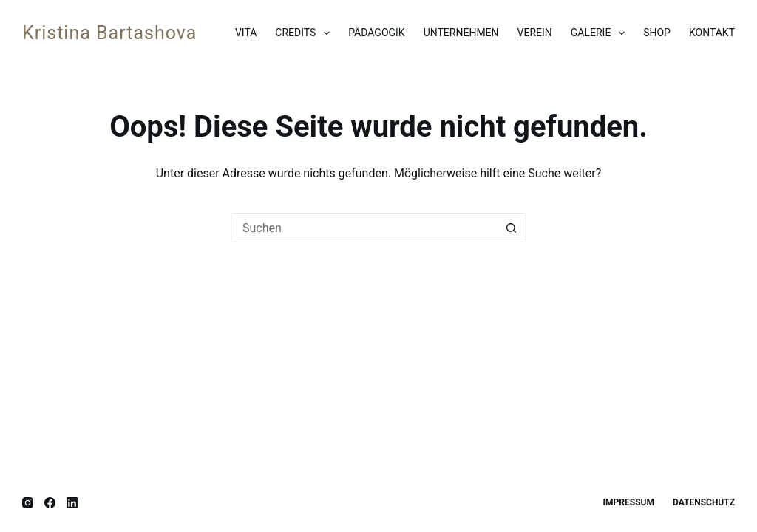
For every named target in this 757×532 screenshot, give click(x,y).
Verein (535, 33)
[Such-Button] (512, 228)
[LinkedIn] (72, 503)
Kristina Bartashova (109, 33)
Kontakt (712, 33)
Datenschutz (704, 502)
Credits (305, 33)
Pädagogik (376, 33)
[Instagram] (28, 503)
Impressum (629, 502)
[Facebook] (50, 503)
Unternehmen (461, 33)
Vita (246, 33)
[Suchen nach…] (364, 228)
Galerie (601, 33)
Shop (657, 33)
